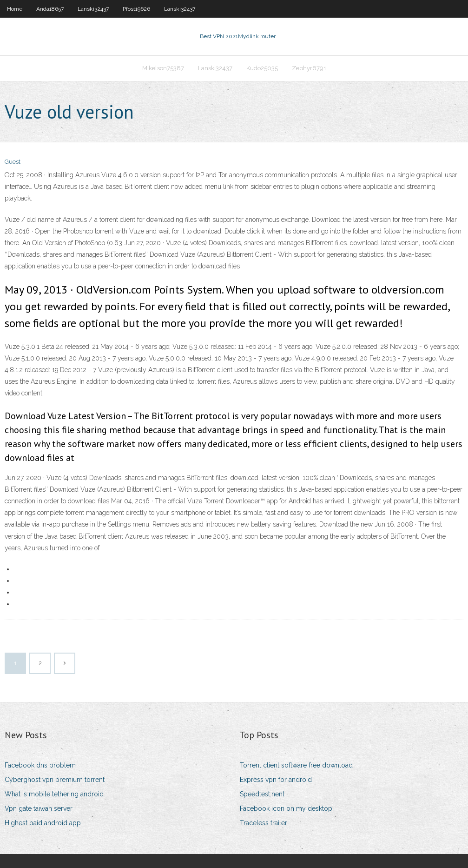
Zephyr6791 (309, 68)
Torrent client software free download (296, 765)
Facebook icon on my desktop (286, 808)
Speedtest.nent (262, 794)
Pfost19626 (136, 9)
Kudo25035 (262, 68)
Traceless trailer (264, 823)
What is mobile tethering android (54, 794)
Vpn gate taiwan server (39, 808)
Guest (13, 162)
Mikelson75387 (163, 68)
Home (15, 9)
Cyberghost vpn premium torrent (55, 780)
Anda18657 (50, 9)
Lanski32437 (93, 9)
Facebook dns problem (40, 765)
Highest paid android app (43, 823)
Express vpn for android (276, 780)
